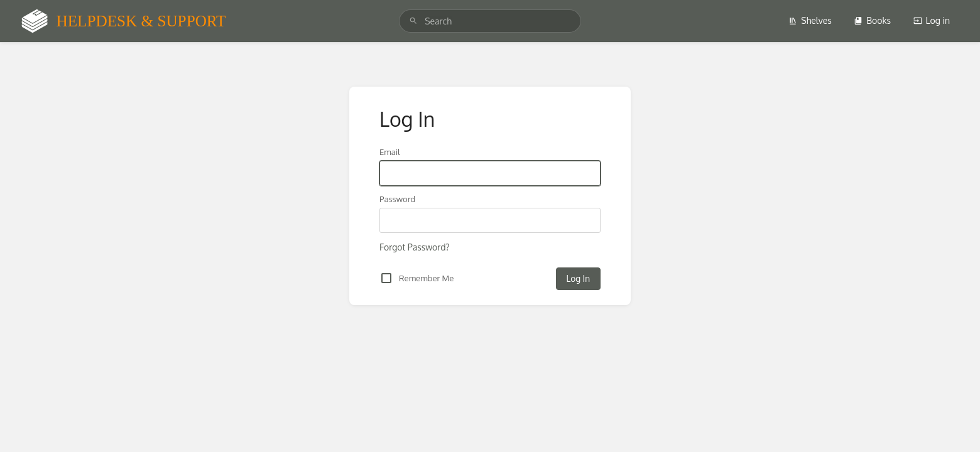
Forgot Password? (414, 247)
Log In (578, 278)
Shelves (810, 20)
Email (390, 152)
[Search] (413, 21)
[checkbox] (386, 278)
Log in (932, 20)
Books (872, 20)
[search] (490, 21)
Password (397, 199)
